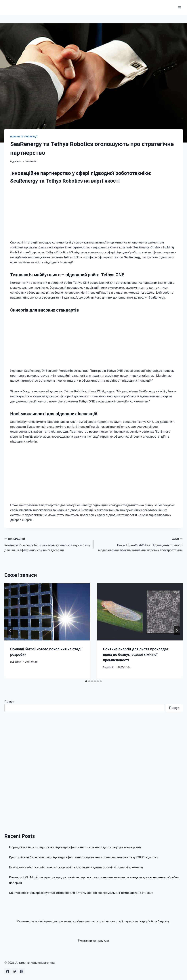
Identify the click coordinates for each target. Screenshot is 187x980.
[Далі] (177, 631)
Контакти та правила (93, 940)
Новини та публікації (24, 137)
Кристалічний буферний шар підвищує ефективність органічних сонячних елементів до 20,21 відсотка (84, 857)
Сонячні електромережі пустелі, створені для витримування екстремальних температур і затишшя (81, 893)
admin (18, 161)
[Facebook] (7, 971)
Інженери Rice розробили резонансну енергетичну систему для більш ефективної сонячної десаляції (47, 544)
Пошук (9, 701)
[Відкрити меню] (179, 7)
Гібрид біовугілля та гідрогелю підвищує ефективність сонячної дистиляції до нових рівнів (75, 847)
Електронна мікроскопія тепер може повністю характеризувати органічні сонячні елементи (76, 867)
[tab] (86, 681)
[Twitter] (15, 971)
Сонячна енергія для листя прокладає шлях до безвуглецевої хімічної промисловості (136, 655)
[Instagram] (22, 971)
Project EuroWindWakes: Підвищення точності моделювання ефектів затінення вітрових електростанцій (140, 544)
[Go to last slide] (10, 631)
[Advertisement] (93, 213)
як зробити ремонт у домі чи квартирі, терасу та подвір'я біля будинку (119, 921)
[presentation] (47, 612)
